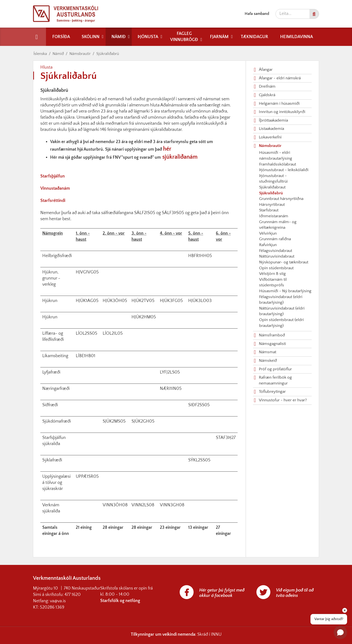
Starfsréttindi (53, 201)
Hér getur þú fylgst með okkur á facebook (222, 593)
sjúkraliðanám (180, 157)
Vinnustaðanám (55, 188)
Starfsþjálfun (53, 176)
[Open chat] (340, 632)
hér (167, 149)
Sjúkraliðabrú (108, 54)
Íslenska (40, 54)
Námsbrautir (80, 54)
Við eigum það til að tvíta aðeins (295, 593)
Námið (58, 54)
